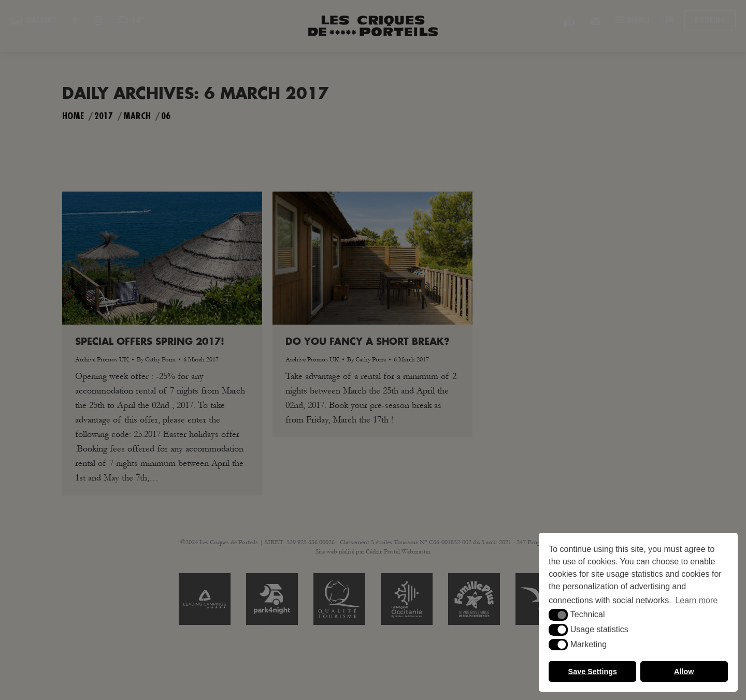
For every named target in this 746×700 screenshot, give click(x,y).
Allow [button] (684, 672)
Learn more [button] (696, 600)
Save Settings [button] (593, 672)
